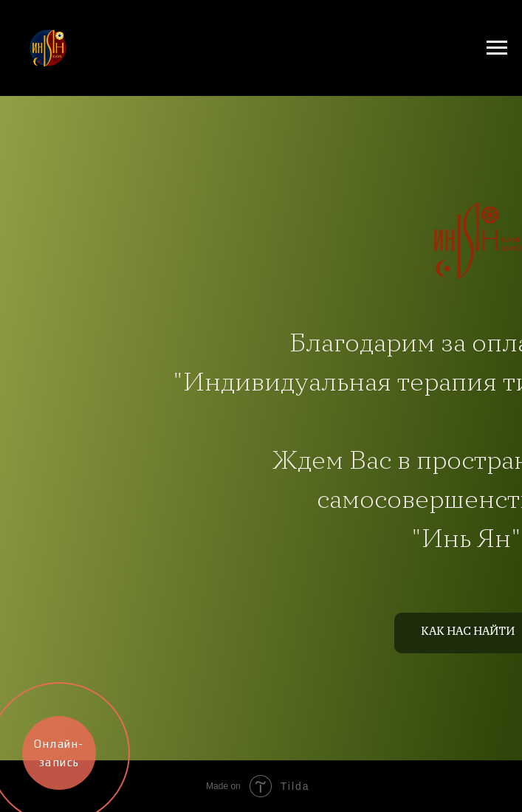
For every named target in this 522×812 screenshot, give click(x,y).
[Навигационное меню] (497, 48)
